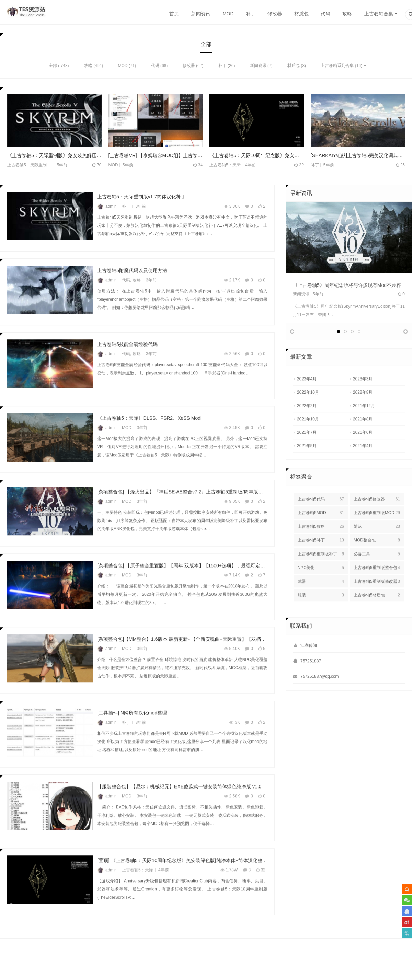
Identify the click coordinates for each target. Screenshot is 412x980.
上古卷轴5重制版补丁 (321, 573)
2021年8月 (363, 438)
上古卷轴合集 (379, 14)
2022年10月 (308, 411)
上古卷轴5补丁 (321, 559)
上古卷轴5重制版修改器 (377, 600)
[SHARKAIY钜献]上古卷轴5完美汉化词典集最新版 (358, 155)
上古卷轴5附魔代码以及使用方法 (132, 290)
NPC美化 (321, 586)
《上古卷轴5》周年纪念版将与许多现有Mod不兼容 (347, 285)
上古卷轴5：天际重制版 (29, 165)
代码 (325, 14)
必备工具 (377, 573)
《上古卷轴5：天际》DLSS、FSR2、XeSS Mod (149, 437)
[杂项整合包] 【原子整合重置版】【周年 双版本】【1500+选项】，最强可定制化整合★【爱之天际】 (182, 584)
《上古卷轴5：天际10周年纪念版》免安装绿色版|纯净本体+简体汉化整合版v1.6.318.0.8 (257, 155)
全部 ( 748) (59, 66)
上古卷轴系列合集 (337, 66)
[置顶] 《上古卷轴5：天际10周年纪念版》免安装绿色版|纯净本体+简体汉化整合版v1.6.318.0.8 (182, 879)
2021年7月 (307, 451)
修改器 (275, 14)
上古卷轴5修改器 (377, 518)
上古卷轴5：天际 (225, 165)
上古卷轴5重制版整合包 (377, 586)
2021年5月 (307, 465)
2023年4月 (307, 398)
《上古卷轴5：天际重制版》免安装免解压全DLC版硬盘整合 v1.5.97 (54, 155)
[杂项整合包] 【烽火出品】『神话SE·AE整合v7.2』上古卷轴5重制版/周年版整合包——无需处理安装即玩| (182, 511)
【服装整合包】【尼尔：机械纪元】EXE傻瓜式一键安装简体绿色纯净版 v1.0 (179, 806)
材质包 (301, 14)
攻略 (347, 14)
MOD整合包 (377, 559)
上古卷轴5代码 (321, 518)
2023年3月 (363, 398)
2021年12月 (364, 424)
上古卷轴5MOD (321, 532)
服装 (321, 614)
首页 (174, 14)
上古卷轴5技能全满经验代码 (127, 363)
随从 (377, 545)
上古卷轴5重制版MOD (377, 532)
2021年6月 (363, 451)
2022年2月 (307, 424)
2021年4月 (363, 465)
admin (107, 207)
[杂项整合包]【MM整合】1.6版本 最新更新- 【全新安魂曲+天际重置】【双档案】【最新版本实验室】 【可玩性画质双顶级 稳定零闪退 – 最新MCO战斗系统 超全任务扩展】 (182, 658)
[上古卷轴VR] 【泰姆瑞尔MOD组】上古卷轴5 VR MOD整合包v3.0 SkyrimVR (156, 155)
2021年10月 (308, 438)
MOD (228, 14)
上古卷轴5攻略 (321, 545)
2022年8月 (363, 411)
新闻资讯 (201, 14)
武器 (321, 600)
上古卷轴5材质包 (377, 614)
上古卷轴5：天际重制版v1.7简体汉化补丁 (141, 197)
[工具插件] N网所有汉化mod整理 (132, 732)
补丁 (251, 14)
